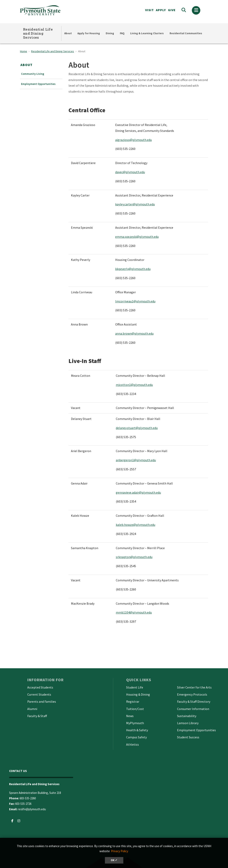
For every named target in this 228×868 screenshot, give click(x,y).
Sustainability (187, 716)
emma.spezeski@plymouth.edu (137, 237)
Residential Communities (186, 33)
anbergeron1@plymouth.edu (136, 460)
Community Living (33, 74)
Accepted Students (40, 687)
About (68, 33)
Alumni (32, 709)
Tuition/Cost (135, 709)
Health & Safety (137, 730)
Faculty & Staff (37, 716)
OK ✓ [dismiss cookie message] (114, 860)
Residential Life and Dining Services (38, 33)
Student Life (135, 687)
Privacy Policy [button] (120, 851)
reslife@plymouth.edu (32, 809)
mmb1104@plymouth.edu (134, 612)
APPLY (161, 10)
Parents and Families (42, 701)
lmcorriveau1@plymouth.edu (135, 301)
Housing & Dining (138, 694)
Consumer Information (193, 709)
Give (172, 10)
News (130, 716)
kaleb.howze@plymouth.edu (136, 525)
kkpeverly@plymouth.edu (133, 269)
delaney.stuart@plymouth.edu (137, 428)
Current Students (39, 694)
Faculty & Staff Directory (194, 701)
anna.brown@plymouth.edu (134, 333)
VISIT (149, 10)
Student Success (188, 737)
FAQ (122, 33)
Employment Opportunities (38, 84)
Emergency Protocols (192, 694)
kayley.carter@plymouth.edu (135, 204)
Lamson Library (188, 723)
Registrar (133, 701)
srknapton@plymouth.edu (134, 557)
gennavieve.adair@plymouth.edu (138, 492)
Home (24, 51)
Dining (110, 33)
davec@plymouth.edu (130, 172)
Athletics (132, 744)
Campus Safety (136, 737)
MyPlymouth (135, 723)
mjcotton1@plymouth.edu (134, 385)
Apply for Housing (89, 33)
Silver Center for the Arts (194, 687)
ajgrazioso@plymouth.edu (134, 140)
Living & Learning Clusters (147, 33)
